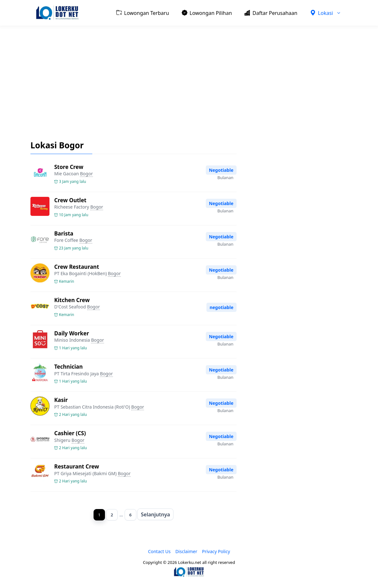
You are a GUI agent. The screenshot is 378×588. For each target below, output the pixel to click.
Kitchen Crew (72, 300)
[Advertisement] (189, 78)
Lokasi (329, 13)
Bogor (86, 174)
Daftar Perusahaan (271, 13)
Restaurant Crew (77, 466)
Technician (68, 367)
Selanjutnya (157, 515)
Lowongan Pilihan (207, 13)
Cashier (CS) (70, 433)
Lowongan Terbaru (142, 13)
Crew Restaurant (77, 267)
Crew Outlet (70, 200)
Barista (64, 233)
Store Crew (69, 167)
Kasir (61, 400)
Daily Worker (72, 333)
